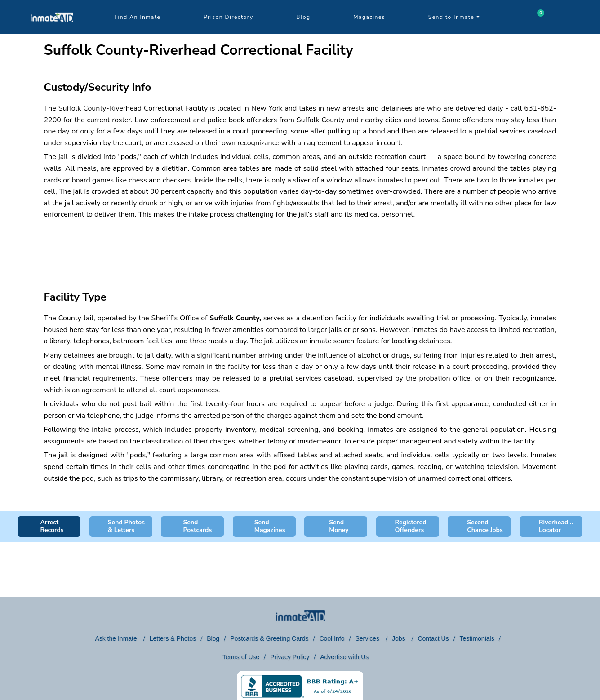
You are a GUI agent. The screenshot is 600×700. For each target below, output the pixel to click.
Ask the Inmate (117, 638)
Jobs (399, 638)
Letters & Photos (173, 638)
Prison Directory (228, 17)
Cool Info (332, 638)
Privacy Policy (290, 657)
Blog (303, 17)
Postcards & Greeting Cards (269, 638)
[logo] (52, 31)
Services (368, 638)
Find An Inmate (138, 17)
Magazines (369, 17)
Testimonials (477, 638)
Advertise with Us (344, 657)
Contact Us (433, 638)
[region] (300, 247)
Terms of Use (241, 657)
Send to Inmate (454, 17)
